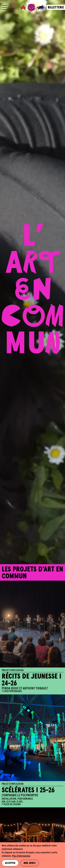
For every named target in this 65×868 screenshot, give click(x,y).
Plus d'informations (21, 856)
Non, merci (30, 863)
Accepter (10, 863)
